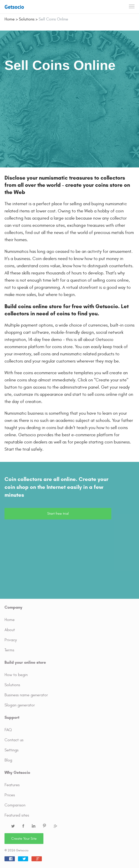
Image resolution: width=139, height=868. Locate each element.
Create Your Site (24, 839)
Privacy (11, 640)
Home (10, 620)
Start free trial (58, 514)
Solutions (12, 685)
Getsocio (14, 7)
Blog (8, 760)
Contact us (14, 740)
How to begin (16, 675)
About (10, 630)
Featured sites (17, 815)
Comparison (15, 805)
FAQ (8, 730)
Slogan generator (20, 705)
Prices (10, 795)
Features (12, 785)
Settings (11, 750)
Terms (9, 650)
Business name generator (26, 695)
